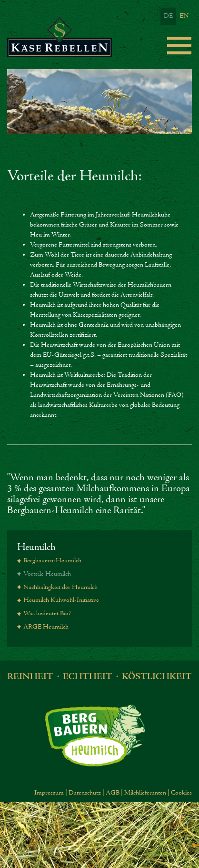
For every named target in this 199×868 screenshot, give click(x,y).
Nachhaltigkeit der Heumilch (60, 588)
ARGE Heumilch (46, 627)
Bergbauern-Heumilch (52, 561)
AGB (113, 793)
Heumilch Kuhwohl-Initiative (61, 600)
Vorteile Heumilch (47, 574)
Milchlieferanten (145, 793)
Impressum (49, 793)
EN (184, 16)
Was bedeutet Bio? (47, 614)
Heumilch (36, 547)
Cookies (181, 793)
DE (168, 16)
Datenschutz (85, 793)
